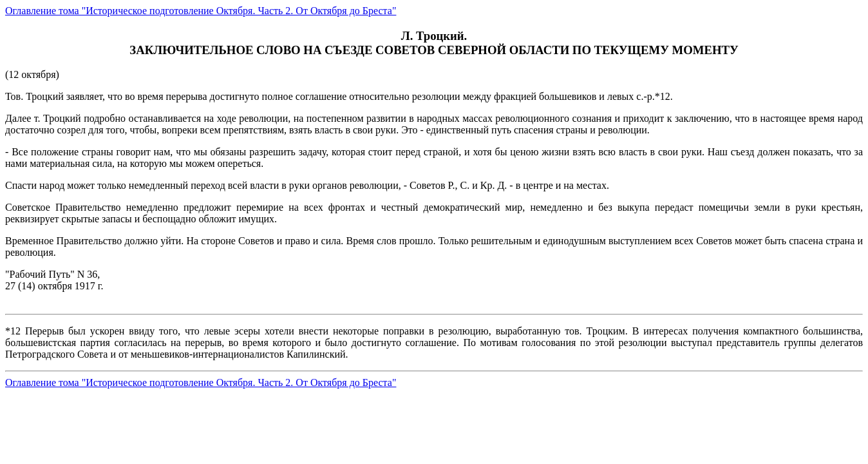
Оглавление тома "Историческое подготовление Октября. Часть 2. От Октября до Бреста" (201, 11)
